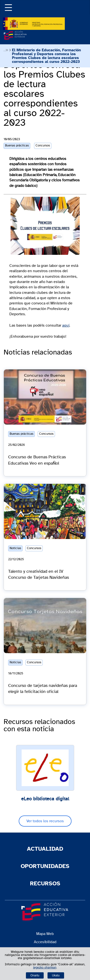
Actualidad (45, 849)
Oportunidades (45, 866)
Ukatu (56, 975)
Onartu (35, 975)
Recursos (45, 884)
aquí (66, 325)
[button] (7, 7)
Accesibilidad (45, 942)
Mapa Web (45, 934)
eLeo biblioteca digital (45, 799)
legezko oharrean (45, 968)
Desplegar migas (6, 50)
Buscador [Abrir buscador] (87, 3)
